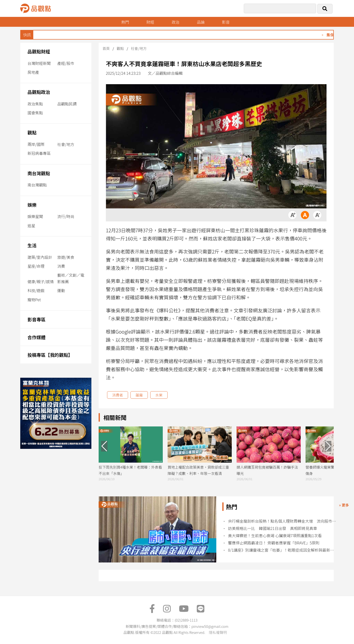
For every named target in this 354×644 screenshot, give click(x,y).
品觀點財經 (39, 51)
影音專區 (37, 319)
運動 (61, 290)
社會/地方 (66, 144)
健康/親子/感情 (41, 281)
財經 (150, 22)
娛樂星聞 (35, 216)
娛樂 (32, 205)
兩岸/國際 (36, 144)
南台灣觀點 (39, 173)
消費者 (118, 395)
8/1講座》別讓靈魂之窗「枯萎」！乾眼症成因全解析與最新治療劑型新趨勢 (283, 550)
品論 (201, 22)
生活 (32, 245)
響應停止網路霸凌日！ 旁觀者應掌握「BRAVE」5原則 (274, 543)
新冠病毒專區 (39, 153)
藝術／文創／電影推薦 (71, 278)
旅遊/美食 (66, 257)
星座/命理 (36, 266)
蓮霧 (139, 395)
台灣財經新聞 (39, 63)
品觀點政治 (39, 92)
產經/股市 (66, 63)
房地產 (33, 72)
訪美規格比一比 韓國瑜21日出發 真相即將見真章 (273, 528)
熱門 (125, 22)
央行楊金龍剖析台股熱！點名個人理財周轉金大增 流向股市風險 (283, 521)
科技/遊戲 (36, 290)
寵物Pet (34, 300)
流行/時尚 (66, 216)
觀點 (32, 132)
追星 (31, 226)
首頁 (106, 48)
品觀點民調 (67, 104)
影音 (226, 22)
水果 (159, 395)
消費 (61, 266)
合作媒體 (37, 337)
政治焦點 (35, 104)
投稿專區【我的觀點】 (50, 355)
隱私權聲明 (218, 632)
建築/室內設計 (40, 257)
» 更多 (344, 505)
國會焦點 (35, 113)
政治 (176, 22)
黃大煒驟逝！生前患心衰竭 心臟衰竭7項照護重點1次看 (275, 536)
